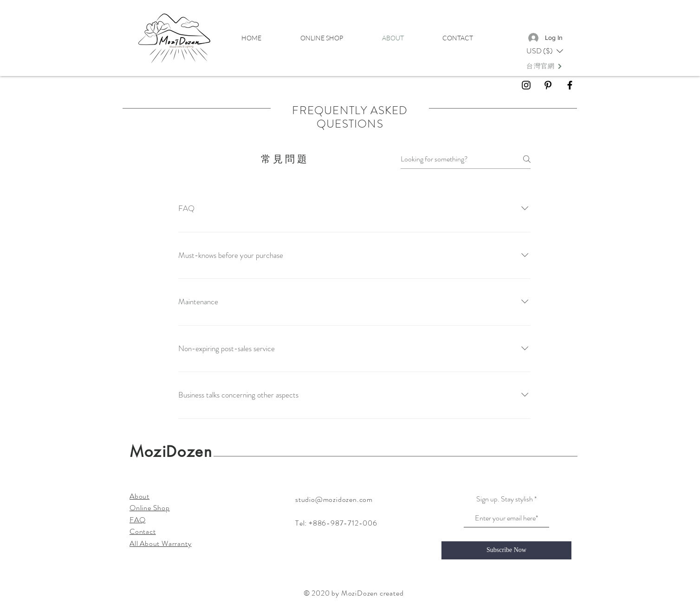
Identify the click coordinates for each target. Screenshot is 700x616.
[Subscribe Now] (506, 550)
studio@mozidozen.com (334, 499)
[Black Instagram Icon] (526, 85)
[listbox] (545, 51)
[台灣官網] (544, 66)
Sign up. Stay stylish (505, 499)
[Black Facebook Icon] (570, 85)
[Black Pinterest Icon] (548, 85)
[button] (545, 51)
